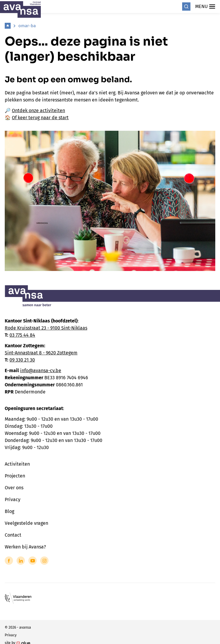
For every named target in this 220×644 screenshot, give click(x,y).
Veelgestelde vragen (26, 523)
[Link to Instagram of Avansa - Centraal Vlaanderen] (44, 561)
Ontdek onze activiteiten (38, 110)
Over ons (14, 488)
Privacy (13, 499)
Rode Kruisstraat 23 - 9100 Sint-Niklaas (46, 328)
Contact (13, 535)
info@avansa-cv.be (41, 371)
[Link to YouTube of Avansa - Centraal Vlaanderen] (33, 561)
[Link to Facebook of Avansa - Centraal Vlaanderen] (9, 561)
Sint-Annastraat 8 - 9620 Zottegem (41, 353)
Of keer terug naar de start (40, 118)
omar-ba (27, 26)
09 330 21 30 (22, 360)
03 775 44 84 (22, 335)
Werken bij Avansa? (25, 547)
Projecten (15, 476)
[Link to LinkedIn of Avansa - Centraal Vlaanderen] (21, 561)
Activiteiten (17, 464)
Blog (9, 511)
